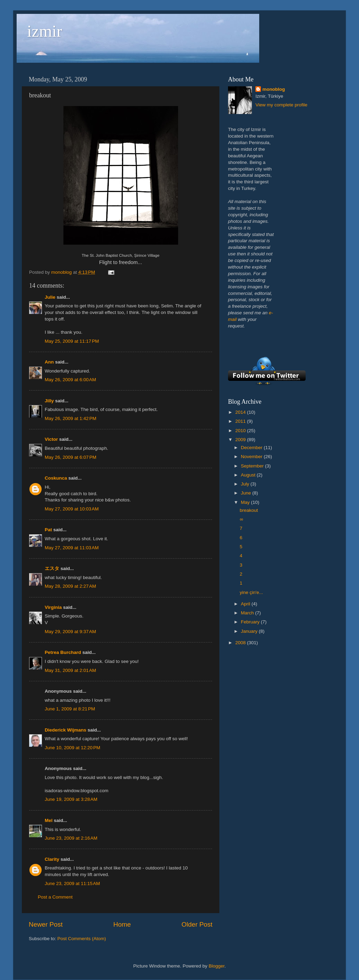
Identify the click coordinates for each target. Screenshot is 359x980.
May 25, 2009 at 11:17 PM (72, 341)
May (246, 502)
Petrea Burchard (63, 652)
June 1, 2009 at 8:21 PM (70, 709)
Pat (48, 530)
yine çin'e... (251, 592)
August (249, 475)
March (248, 613)
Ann (49, 362)
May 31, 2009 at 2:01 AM (70, 670)
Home (122, 924)
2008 (241, 643)
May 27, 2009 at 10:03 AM (72, 509)
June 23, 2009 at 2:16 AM (71, 838)
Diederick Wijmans (65, 730)
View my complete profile (281, 105)
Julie (50, 297)
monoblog (274, 89)
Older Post (197, 924)
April (246, 604)
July (246, 484)
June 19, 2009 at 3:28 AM (71, 799)
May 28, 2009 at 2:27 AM (70, 586)
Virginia (53, 607)
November (252, 457)
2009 (241, 440)
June (247, 493)
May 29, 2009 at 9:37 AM (70, 632)
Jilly (49, 401)
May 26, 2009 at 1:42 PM (71, 418)
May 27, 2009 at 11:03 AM (72, 548)
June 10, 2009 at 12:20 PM (72, 748)
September (253, 466)
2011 (241, 421)
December (252, 448)
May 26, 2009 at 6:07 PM (71, 457)
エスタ (52, 568)
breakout (249, 510)
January (250, 631)
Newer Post (46, 924)
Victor (51, 439)
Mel (49, 820)
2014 (241, 412)
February (251, 622)
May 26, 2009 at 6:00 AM (70, 380)
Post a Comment (55, 897)
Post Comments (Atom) (82, 939)
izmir (45, 31)
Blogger (217, 966)
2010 (241, 431)
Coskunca (56, 478)
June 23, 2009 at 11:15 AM (72, 883)
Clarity (52, 859)
